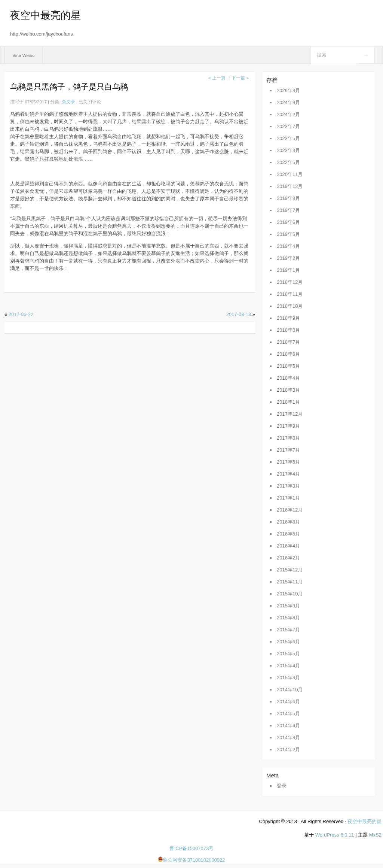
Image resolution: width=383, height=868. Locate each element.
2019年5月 (288, 234)
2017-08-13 (239, 314)
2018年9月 (288, 318)
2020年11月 (290, 174)
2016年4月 (288, 546)
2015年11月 (290, 582)
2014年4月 (288, 726)
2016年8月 (288, 522)
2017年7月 (288, 450)
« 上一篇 (217, 78)
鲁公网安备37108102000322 (191, 860)
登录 (282, 786)
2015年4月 (288, 666)
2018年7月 (288, 342)
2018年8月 (288, 330)
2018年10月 (290, 306)
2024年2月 (288, 114)
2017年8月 (288, 438)
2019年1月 (288, 270)
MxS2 (375, 835)
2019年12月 (290, 186)
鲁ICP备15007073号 (192, 848)
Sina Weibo (24, 55)
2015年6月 (288, 642)
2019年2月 (288, 258)
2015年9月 (288, 606)
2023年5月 (288, 138)
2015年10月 (290, 594)
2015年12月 (290, 570)
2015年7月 (288, 630)
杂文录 (68, 102)
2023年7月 (288, 126)
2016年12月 (290, 510)
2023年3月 (288, 150)
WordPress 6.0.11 (335, 835)
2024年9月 (288, 102)
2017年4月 (288, 474)
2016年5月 (288, 534)
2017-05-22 (21, 314)
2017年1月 (288, 498)
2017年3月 (288, 486)
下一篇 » (240, 78)
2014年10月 (290, 690)
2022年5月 (288, 162)
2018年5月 (288, 366)
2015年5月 (288, 654)
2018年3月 (288, 390)
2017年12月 (290, 414)
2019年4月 (288, 246)
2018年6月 (288, 354)
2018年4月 (288, 378)
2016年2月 (288, 558)
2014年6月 (288, 702)
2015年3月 (288, 678)
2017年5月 (288, 462)
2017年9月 (288, 426)
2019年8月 (288, 198)
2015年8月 (288, 618)
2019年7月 (288, 210)
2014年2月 (288, 749)
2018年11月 (290, 294)
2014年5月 (288, 714)
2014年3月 (288, 738)
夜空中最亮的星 (45, 15)
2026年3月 (288, 90)
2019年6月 (288, 222)
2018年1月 (288, 402)
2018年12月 (290, 282)
